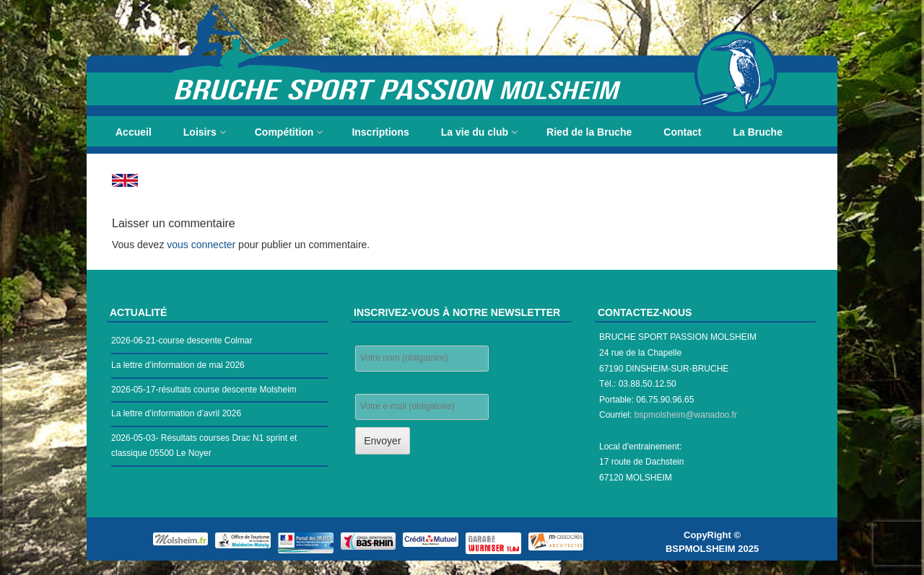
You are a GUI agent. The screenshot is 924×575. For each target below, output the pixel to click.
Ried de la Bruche (589, 132)
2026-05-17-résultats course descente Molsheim (204, 390)
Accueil (134, 132)
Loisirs (200, 132)
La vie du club (475, 132)
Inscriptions (380, 132)
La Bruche (757, 132)
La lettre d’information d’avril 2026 (176, 413)
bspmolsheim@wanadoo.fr (686, 415)
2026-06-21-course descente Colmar (182, 341)
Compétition (284, 132)
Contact (682, 132)
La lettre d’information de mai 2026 (178, 365)
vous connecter (201, 245)
